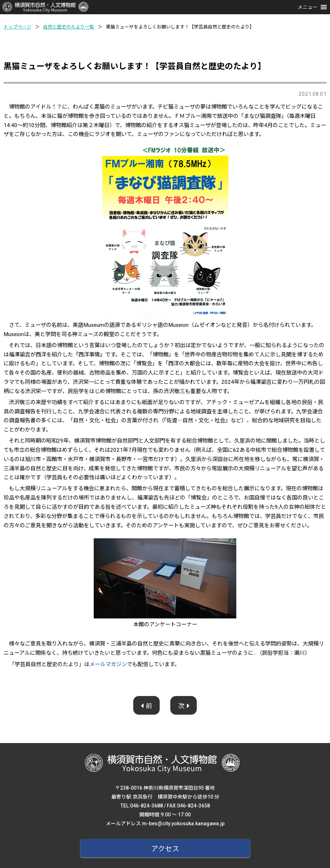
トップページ (17, 27)
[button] (308, 7)
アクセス (165, 849)
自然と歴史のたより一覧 (69, 27)
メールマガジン (108, 664)
